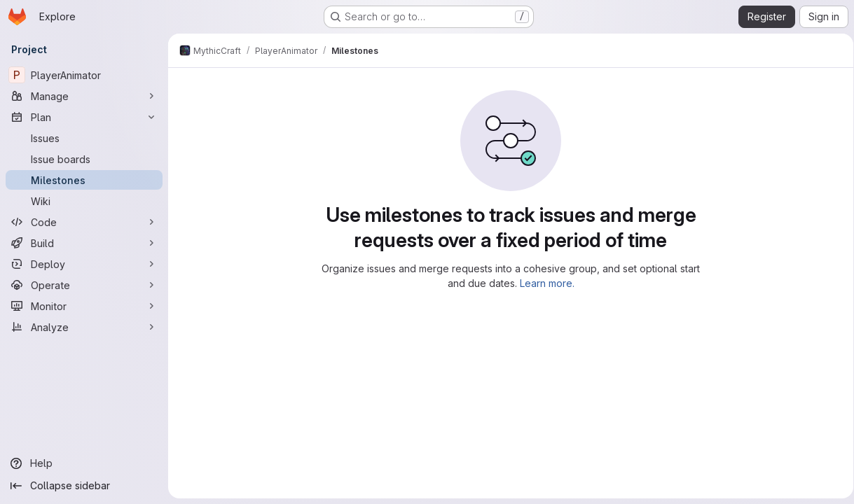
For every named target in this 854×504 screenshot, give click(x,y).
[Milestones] (84, 180)
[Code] (84, 222)
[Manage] (84, 96)
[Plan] (84, 117)
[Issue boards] (84, 159)
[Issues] (84, 138)
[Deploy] (84, 264)
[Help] (84, 463)
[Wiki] (84, 201)
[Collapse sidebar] (84, 486)
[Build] (84, 243)
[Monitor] (84, 306)
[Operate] (84, 285)
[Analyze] (84, 327)
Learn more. (544, 283)
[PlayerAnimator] (84, 75)
